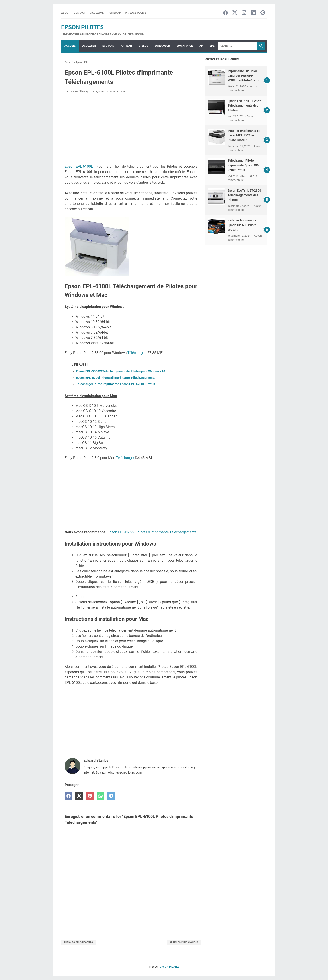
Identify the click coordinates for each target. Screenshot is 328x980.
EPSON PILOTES (82, 27)
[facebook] (69, 796)
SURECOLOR (162, 46)
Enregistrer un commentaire (108, 91)
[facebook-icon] (225, 13)
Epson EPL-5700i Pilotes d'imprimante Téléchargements (116, 378)
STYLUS (143, 46)
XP (201, 46)
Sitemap (115, 13)
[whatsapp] (101, 796)
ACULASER (89, 46)
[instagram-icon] (244, 13)
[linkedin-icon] (253, 13)
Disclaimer (98, 13)
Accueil (70, 46)
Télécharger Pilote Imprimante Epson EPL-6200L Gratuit (116, 384)
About (65, 13)
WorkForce (185, 46)
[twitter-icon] (235, 13)
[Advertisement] (131, 129)
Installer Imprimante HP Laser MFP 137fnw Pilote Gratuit (244, 135)
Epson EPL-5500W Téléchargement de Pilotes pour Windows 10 (121, 371)
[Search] (238, 46)
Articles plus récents (78, 942)
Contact (80, 13)
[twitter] (79, 796)
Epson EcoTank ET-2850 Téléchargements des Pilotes (244, 195)
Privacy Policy (136, 13)
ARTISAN (126, 46)
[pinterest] (90, 796)
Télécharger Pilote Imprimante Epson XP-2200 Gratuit (243, 165)
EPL (212, 46)
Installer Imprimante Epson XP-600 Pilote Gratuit (242, 225)
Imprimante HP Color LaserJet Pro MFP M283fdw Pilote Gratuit (244, 76)
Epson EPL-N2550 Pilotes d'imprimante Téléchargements (152, 532)
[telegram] (111, 796)
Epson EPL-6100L (79, 166)
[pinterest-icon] (263, 13)
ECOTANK (108, 46)
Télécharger (137, 353)
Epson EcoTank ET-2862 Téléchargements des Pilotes (244, 106)
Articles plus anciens (184, 942)
